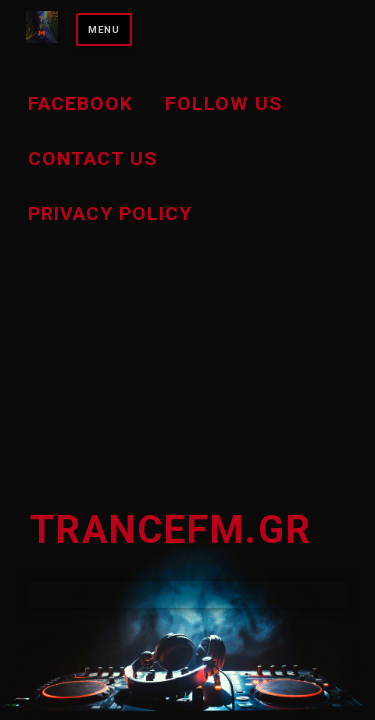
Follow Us (223, 103)
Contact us (92, 158)
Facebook (80, 103)
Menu (104, 29)
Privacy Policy (110, 213)
